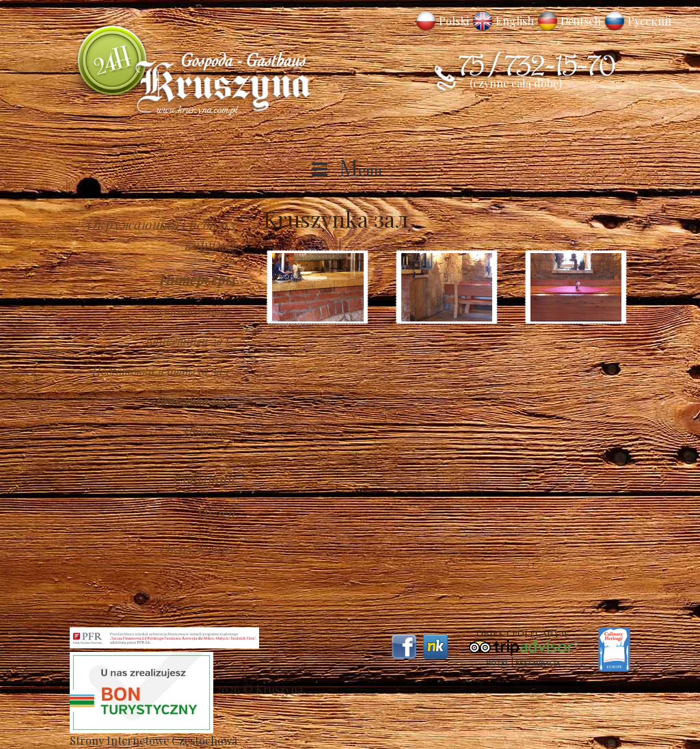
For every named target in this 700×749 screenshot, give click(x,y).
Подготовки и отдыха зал (161, 371)
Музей (216, 513)
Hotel (498, 663)
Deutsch (581, 21)
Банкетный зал (187, 341)
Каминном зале (189, 311)
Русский (649, 21)
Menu (361, 170)
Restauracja (538, 663)
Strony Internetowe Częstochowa (153, 740)
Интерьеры (198, 279)
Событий (205, 478)
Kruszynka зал (193, 401)
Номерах (206, 431)
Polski (454, 21)
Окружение (198, 548)
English (515, 21)
